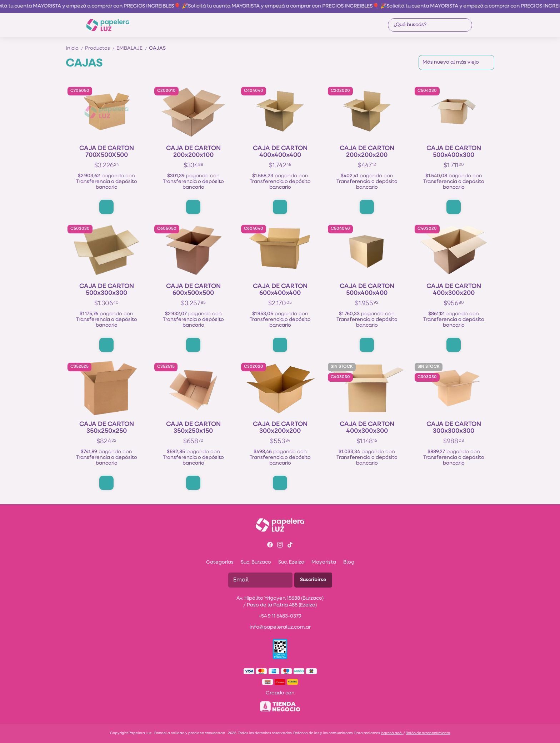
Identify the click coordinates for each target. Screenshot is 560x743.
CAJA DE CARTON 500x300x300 (107, 290)
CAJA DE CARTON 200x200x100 (193, 152)
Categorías (220, 562)
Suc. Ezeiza (291, 562)
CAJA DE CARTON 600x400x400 (280, 290)
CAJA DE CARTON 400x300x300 (367, 428)
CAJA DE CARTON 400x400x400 (280, 152)
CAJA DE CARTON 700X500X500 (107, 152)
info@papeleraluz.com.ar (280, 627)
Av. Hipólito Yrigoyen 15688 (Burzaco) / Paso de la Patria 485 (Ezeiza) (280, 602)
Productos (101, 48)
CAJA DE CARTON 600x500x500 (193, 290)
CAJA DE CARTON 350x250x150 (193, 428)
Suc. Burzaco (256, 562)
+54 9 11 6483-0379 (280, 616)
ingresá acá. (392, 733)
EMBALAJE (133, 48)
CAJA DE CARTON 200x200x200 (367, 152)
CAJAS (157, 48)
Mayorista (324, 562)
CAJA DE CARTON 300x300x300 (454, 428)
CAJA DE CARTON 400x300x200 (454, 290)
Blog (349, 562)
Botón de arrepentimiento (428, 733)
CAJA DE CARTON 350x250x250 (107, 428)
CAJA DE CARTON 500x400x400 (367, 290)
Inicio (75, 48)
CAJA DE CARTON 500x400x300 (454, 152)
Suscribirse (313, 580)
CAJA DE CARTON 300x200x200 (280, 428)
